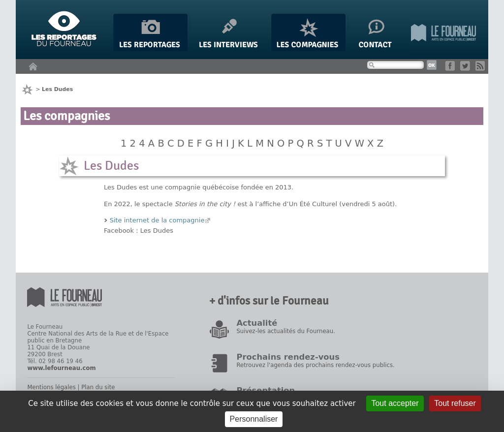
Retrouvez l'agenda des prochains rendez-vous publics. (315, 365)
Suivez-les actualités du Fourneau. (285, 331)
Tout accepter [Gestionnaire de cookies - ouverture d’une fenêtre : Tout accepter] (395, 403)
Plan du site (98, 387)
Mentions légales (51, 387)
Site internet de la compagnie (157, 220)
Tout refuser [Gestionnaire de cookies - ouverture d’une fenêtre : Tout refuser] (455, 403)
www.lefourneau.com (61, 368)
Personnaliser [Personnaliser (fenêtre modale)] (254, 419)
